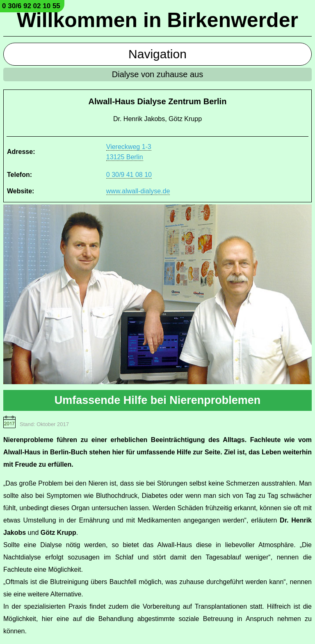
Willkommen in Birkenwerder (157, 20)
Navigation (157, 54)
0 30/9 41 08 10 (129, 175)
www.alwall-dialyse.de (138, 191)
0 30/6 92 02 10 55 (31, 6)
